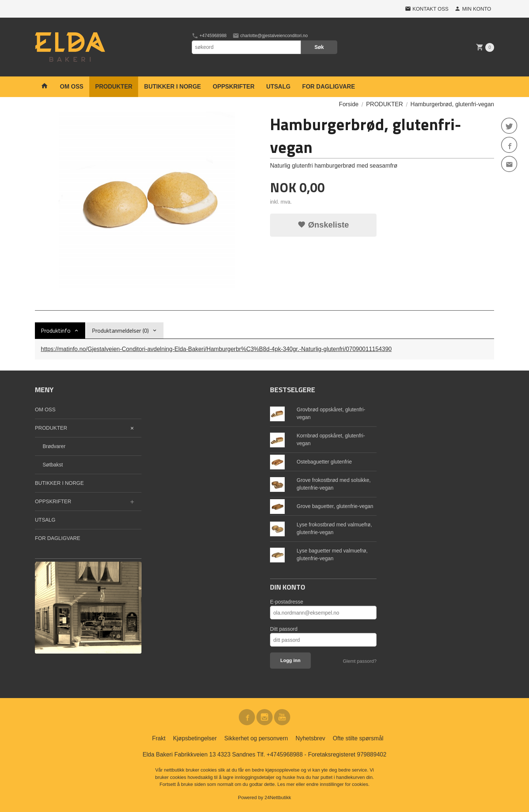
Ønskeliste (323, 225)
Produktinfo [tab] (56, 330)
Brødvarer (54, 446)
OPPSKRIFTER (234, 87)
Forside (349, 104)
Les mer (287, 784)
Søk (319, 47)
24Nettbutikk (278, 797)
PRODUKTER (114, 87)
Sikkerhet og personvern (256, 738)
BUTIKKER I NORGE (172, 87)
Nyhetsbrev (310, 738)
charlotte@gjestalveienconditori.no (270, 36)
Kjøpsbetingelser (195, 738)
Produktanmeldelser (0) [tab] (120, 330)
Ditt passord (284, 629)
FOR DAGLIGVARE (329, 87)
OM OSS (72, 87)
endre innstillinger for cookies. (338, 784)
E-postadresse (287, 602)
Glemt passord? (360, 661)
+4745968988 (209, 36)
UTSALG (278, 87)
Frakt (159, 738)
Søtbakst (53, 465)
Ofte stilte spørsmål (358, 738)
